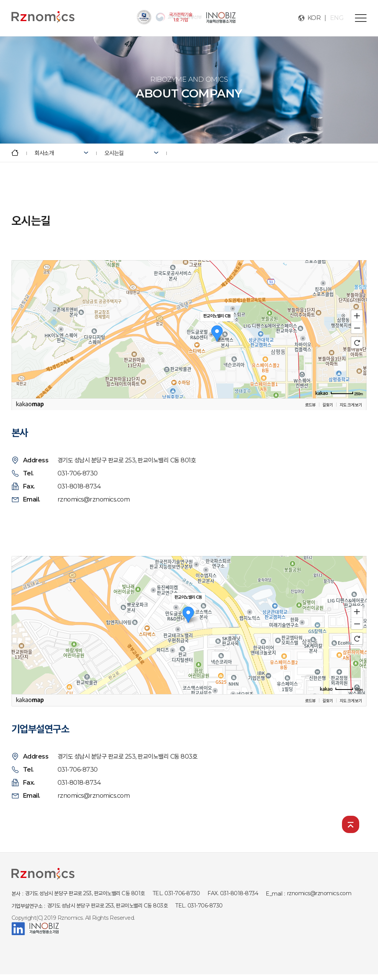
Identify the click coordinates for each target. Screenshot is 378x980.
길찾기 (328, 405)
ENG (337, 18)
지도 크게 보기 (351, 405)
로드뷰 (310, 405)
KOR (314, 18)
